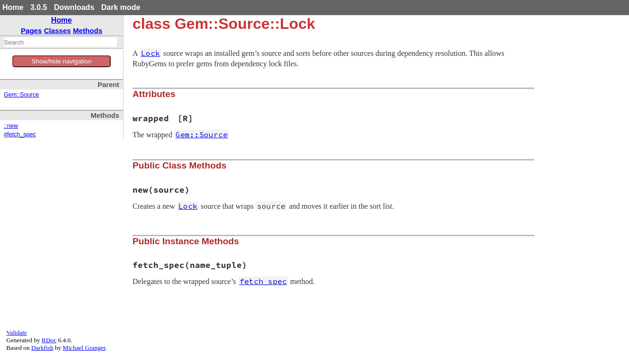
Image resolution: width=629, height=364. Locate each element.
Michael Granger (84, 348)
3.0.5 (39, 7)
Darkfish (42, 348)
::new (11, 126)
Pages (31, 31)
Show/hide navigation (62, 61)
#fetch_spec (20, 134)
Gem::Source (21, 95)
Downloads (74, 7)
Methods (88, 31)
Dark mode (121, 7)
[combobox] (60, 42)
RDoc (49, 340)
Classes (58, 31)
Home (13, 7)
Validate (17, 333)
